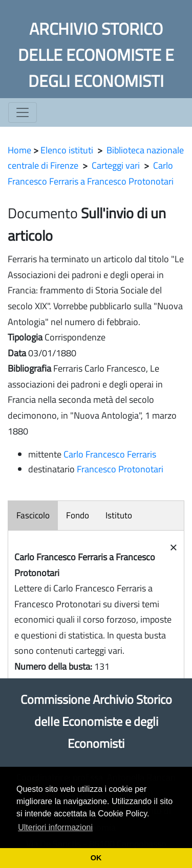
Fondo (78, 515)
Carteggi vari (116, 165)
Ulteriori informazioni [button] (55, 827)
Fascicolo (33, 515)
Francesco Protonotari (120, 469)
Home (19, 150)
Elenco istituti (67, 150)
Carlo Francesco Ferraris (110, 454)
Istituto (119, 515)
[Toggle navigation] (23, 112)
